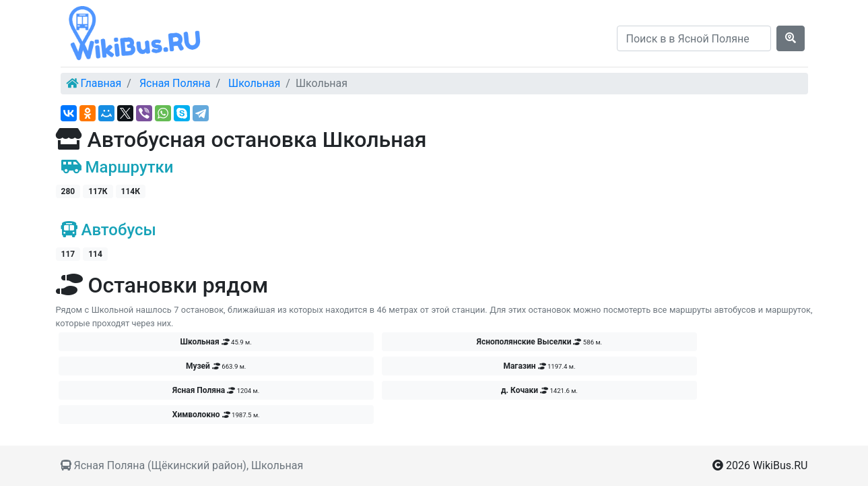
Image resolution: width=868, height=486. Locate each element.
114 (95, 254)
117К (98, 191)
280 (68, 191)
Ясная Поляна (175, 83)
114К (131, 191)
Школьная (254, 83)
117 (68, 254)
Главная (101, 83)
